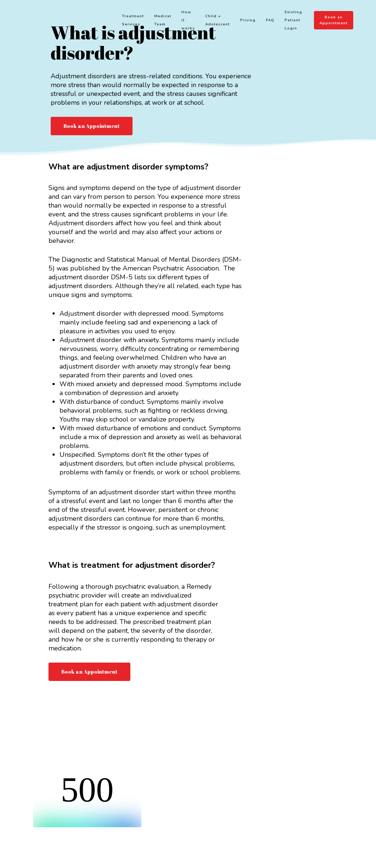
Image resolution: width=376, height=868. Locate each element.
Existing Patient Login (297, 22)
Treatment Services (137, 22)
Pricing (252, 22)
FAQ (274, 22)
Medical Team (166, 22)
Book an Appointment (336, 22)
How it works (192, 22)
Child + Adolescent (221, 22)
